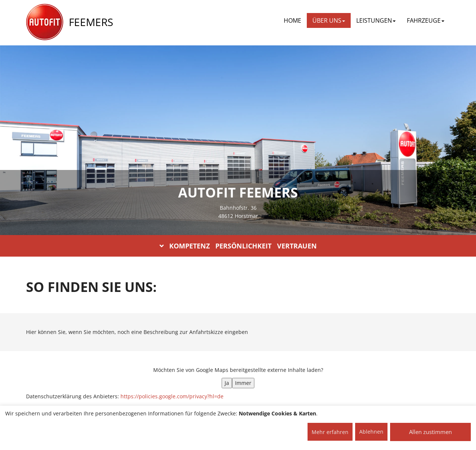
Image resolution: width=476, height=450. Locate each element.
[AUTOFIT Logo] (45, 22)
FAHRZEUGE (426, 20)
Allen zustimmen (430, 432)
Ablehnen (371, 432)
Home (292, 20)
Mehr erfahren (330, 432)
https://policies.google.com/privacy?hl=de (172, 396)
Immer (243, 383)
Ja (227, 383)
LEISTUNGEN (376, 20)
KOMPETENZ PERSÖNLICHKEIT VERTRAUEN (238, 246)
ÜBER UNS (329, 20)
